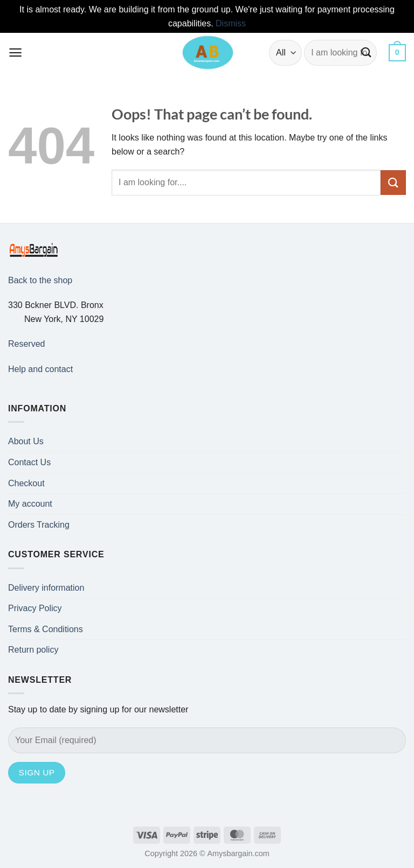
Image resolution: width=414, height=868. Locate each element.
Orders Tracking (39, 525)
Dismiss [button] (231, 23)
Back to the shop (40, 280)
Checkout (26, 483)
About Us (26, 441)
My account (30, 504)
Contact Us (29, 462)
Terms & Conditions (46, 629)
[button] (16, 52)
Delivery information (46, 588)
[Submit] (367, 52)
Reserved (26, 344)
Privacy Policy (35, 608)
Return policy (33, 650)
